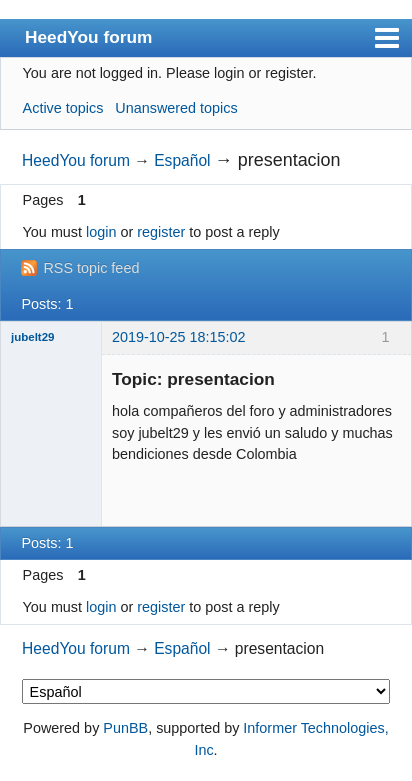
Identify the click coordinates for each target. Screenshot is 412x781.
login (101, 232)
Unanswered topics (176, 108)
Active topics (63, 108)
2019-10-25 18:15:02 (179, 337)
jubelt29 (33, 337)
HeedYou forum (88, 37)
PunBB (125, 728)
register (161, 232)
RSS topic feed (91, 268)
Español (182, 160)
